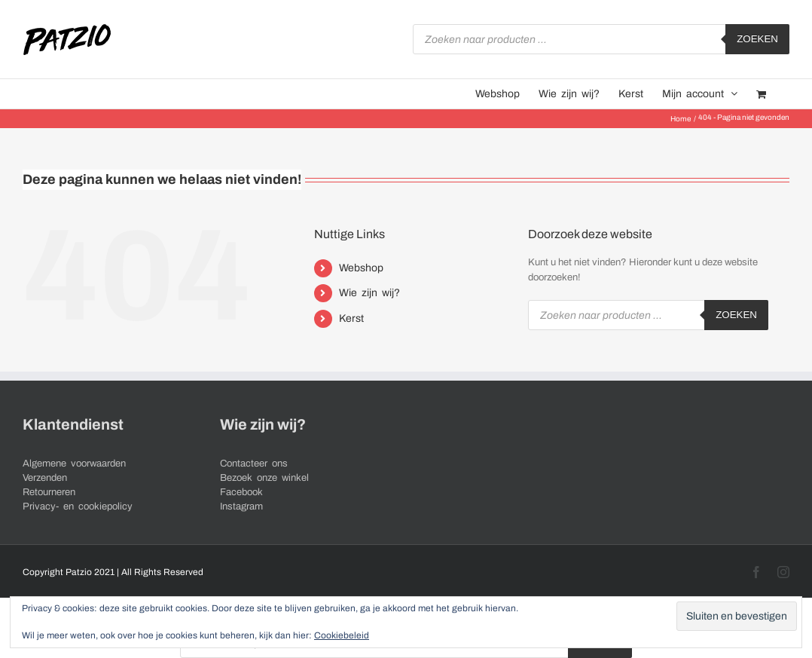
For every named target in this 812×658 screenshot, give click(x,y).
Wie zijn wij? (369, 293)
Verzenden (45, 478)
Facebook (241, 492)
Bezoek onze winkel (264, 478)
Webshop (361, 268)
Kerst (351, 318)
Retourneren (49, 492)
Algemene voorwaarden (74, 464)
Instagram (241, 507)
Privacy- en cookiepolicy (78, 507)
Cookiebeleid (342, 635)
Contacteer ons (254, 464)
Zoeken (757, 39)
